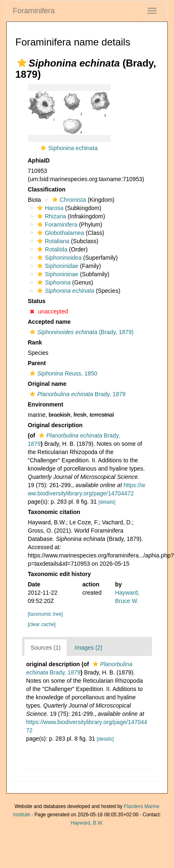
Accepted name (49, 322)
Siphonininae (57, 274)
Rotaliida (51, 249)
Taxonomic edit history (59, 574)
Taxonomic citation (54, 512)
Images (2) (88, 648)
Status (37, 301)
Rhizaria (51, 216)
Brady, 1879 (77, 394)
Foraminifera (34, 11)
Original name (47, 384)
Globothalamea (60, 233)
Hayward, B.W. (87, 823)
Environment (46, 404)
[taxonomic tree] (45, 614)
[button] (22, 63)
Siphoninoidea (58, 258)
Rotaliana (52, 241)
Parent (37, 363)
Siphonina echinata (73, 148)
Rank (35, 342)
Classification (47, 189)
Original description (55, 425)
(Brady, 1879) (81, 332)
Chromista (68, 200)
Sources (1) (46, 648)
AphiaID (39, 160)
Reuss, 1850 (63, 373)
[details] (107, 502)
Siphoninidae (57, 266)
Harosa (49, 208)
